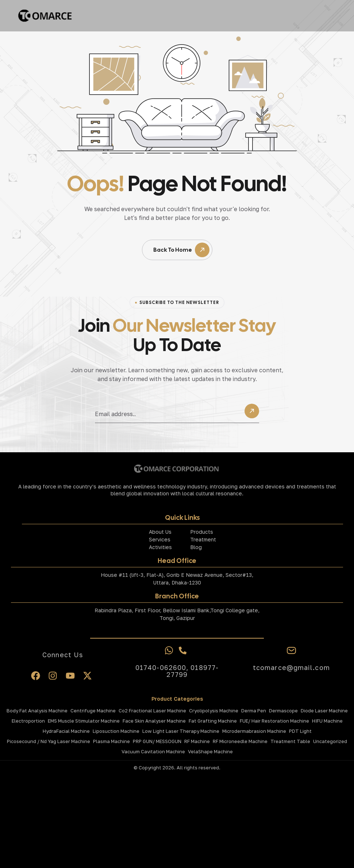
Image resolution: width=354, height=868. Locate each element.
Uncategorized (330, 741)
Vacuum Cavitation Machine (153, 751)
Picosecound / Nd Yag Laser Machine (49, 741)
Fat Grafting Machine (213, 721)
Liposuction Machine (116, 731)
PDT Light (300, 731)
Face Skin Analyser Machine (154, 721)
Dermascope (283, 711)
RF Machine (197, 741)
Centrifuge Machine (93, 711)
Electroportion (28, 721)
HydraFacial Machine (66, 731)
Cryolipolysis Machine (214, 711)
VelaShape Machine (210, 751)
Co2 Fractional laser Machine (152, 711)
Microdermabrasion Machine (254, 731)
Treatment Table (290, 741)
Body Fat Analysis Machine (37, 711)
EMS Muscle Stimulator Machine (84, 721)
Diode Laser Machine (324, 711)
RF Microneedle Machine (240, 741)
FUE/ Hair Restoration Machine (274, 721)
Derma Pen (254, 711)
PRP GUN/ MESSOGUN (157, 741)
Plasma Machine (111, 741)
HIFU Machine (327, 721)
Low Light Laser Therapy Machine (181, 731)
